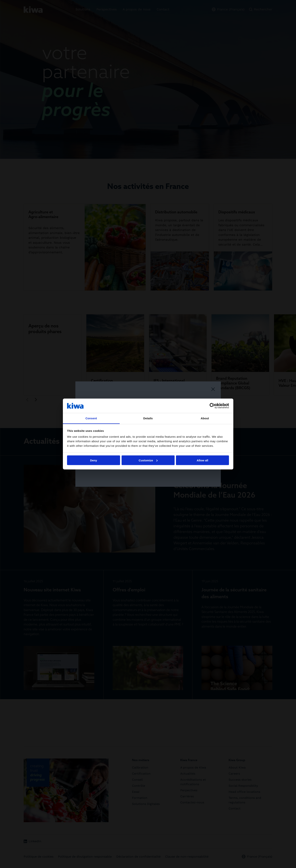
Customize (148, 460)
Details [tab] (148, 418)
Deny (94, 460)
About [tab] (205, 418)
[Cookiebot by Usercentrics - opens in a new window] (212, 406)
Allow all (203, 460)
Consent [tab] (91, 418)
